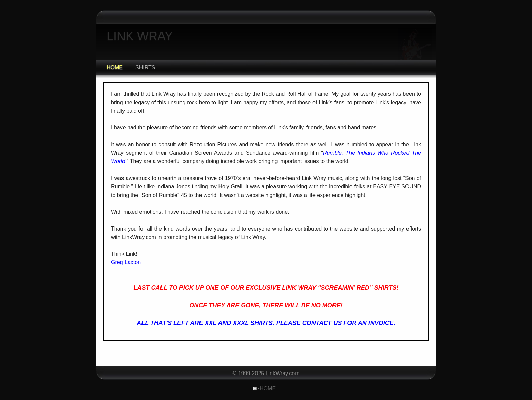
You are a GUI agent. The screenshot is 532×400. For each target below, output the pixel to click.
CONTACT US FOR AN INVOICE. (349, 323)
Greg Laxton (126, 262)
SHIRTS (145, 67)
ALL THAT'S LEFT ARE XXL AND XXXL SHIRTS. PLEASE (219, 323)
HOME (115, 67)
